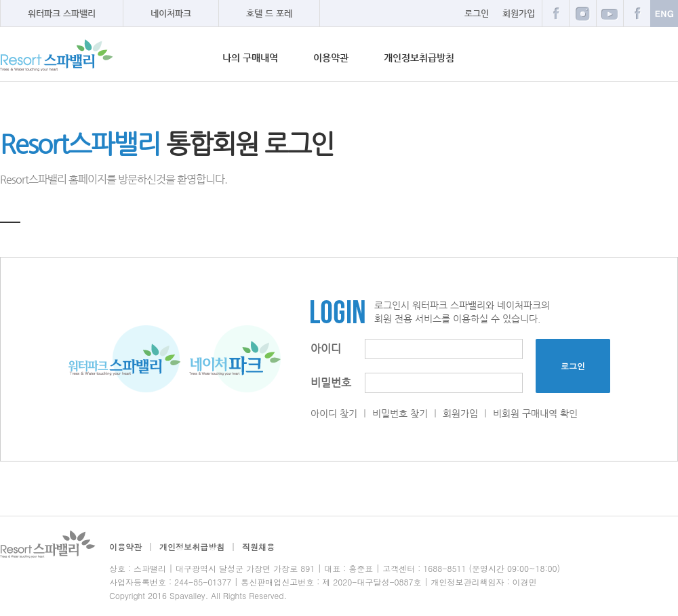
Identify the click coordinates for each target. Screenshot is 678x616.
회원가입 (519, 13)
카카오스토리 (637, 13)
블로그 (582, 13)
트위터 (610, 13)
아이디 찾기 (334, 413)
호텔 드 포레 (269, 13)
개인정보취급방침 (419, 58)
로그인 (477, 13)
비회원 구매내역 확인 (535, 413)
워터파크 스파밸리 (62, 13)
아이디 (326, 349)
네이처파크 (171, 13)
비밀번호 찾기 (400, 413)
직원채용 (258, 547)
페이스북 (555, 13)
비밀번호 (331, 383)
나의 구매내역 (250, 58)
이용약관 (331, 58)
